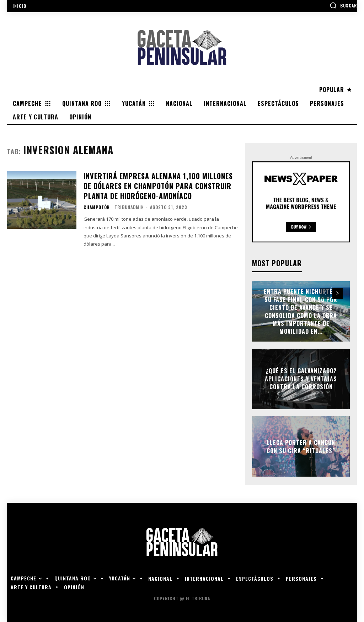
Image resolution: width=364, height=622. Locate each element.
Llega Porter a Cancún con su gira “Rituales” (301, 446)
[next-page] (338, 294)
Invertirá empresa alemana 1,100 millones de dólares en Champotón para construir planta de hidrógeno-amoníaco (157, 184)
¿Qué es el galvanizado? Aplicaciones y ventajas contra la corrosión (301, 379)
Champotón (97, 204)
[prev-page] (325, 294)
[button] (343, 5)
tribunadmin (129, 204)
